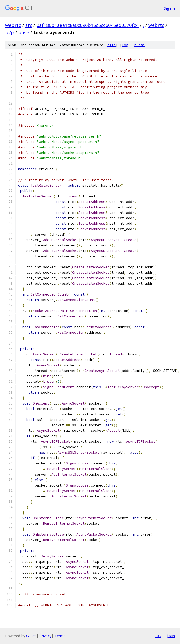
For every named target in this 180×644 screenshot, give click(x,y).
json (171, 636)
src (29, 25)
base (24, 32)
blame (140, 45)
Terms (60, 636)
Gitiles (31, 636)
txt (158, 636)
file (112, 45)
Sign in (169, 8)
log (125, 45)
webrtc (13, 25)
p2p (10, 32)
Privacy (45, 636)
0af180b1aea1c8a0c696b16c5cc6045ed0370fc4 (88, 25)
